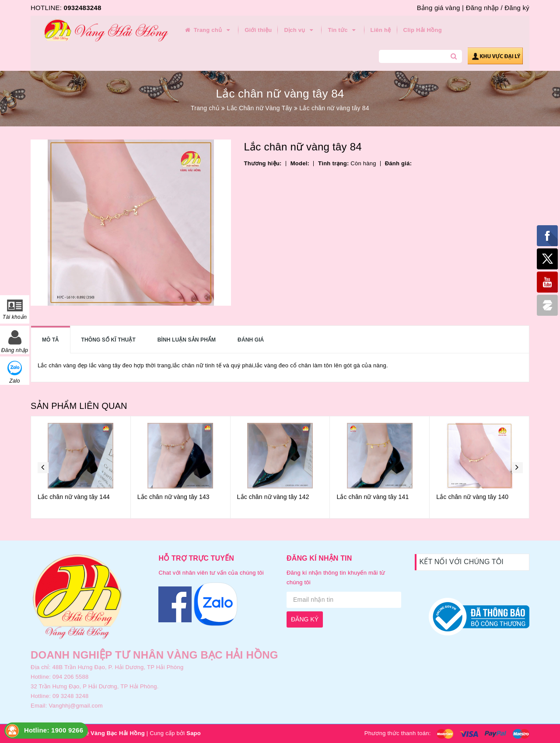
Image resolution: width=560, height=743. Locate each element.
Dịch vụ (300, 30)
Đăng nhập (482, 8)
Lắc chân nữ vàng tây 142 (273, 497)
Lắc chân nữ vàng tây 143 (173, 497)
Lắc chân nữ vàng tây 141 (373, 497)
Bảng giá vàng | (440, 8)
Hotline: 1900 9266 (54, 730)
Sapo (194, 733)
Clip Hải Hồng (423, 30)
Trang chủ (208, 30)
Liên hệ (381, 30)
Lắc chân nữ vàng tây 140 (472, 497)
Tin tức (343, 30)
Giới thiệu (258, 30)
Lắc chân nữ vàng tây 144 (74, 497)
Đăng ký (517, 8)
